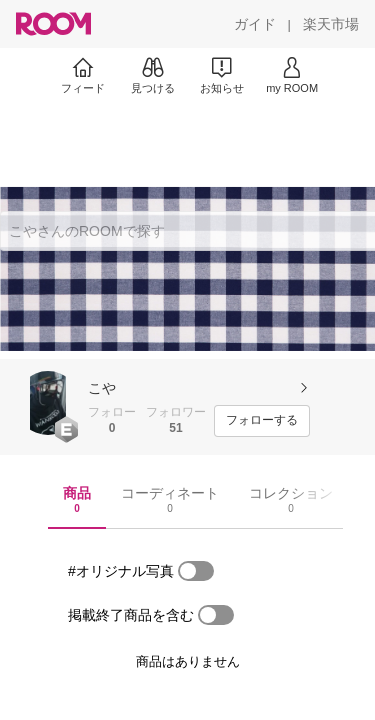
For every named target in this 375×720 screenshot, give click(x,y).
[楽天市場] (331, 24)
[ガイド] (255, 24)
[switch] (196, 571)
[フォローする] (262, 421)
